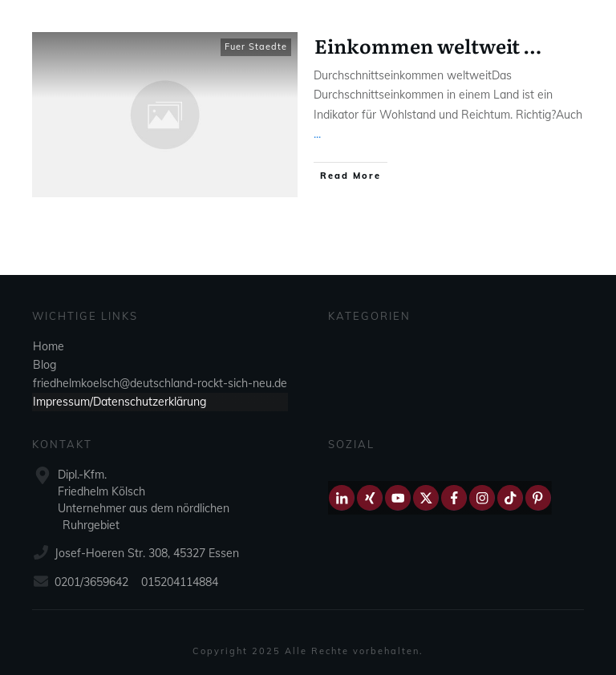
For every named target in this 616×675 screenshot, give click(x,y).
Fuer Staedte (256, 46)
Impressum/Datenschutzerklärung (120, 402)
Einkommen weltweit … (428, 45)
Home (49, 346)
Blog (45, 365)
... (317, 134)
